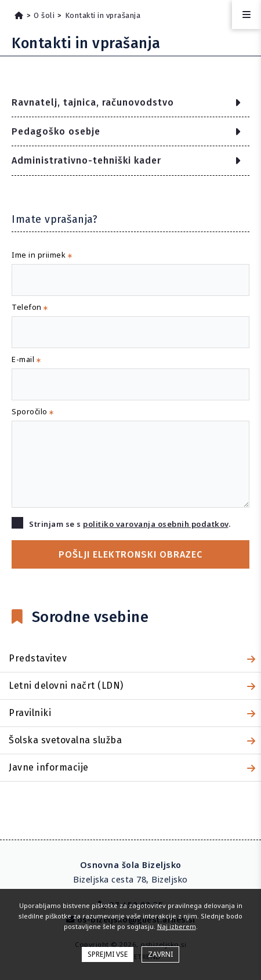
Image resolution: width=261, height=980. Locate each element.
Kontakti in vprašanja (103, 15)
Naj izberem (177, 926)
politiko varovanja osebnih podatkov (156, 524)
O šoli (44, 15)
